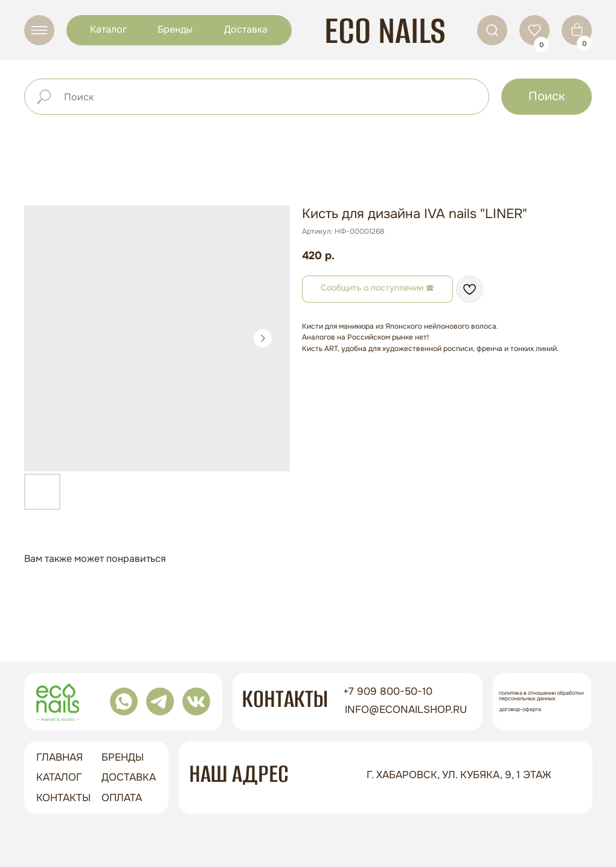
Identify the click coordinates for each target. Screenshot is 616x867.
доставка (129, 777)
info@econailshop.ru (406, 710)
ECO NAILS (385, 31)
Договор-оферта (520, 709)
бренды (123, 757)
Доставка (246, 29)
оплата (122, 798)
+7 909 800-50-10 (388, 691)
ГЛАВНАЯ (59, 757)
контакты (63, 798)
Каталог (108, 29)
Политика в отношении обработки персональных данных (541, 696)
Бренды (175, 29)
